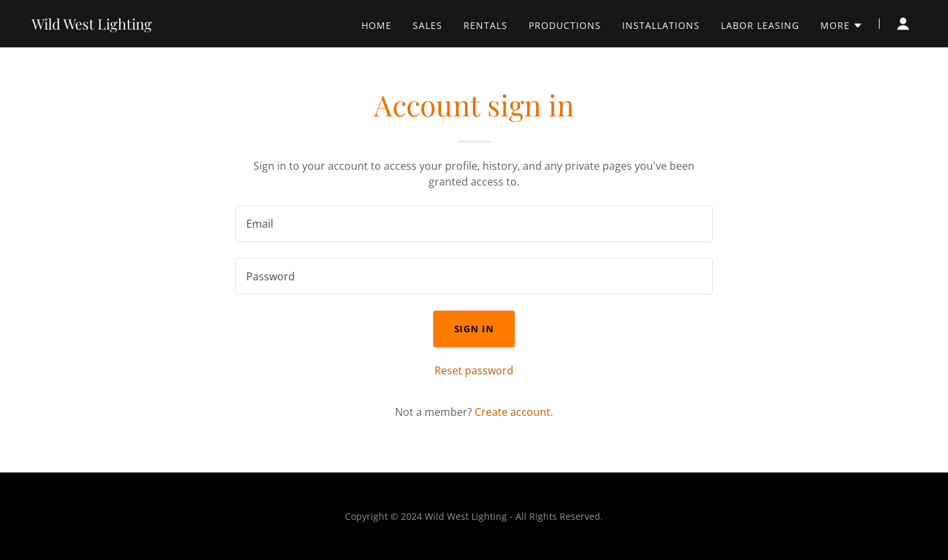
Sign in (474, 329)
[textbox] (474, 224)
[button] (842, 26)
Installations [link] (661, 25)
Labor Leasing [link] (760, 25)
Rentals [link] (486, 25)
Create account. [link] (514, 412)
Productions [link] (565, 25)
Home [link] (377, 25)
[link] (92, 26)
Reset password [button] (474, 370)
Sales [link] (428, 25)
